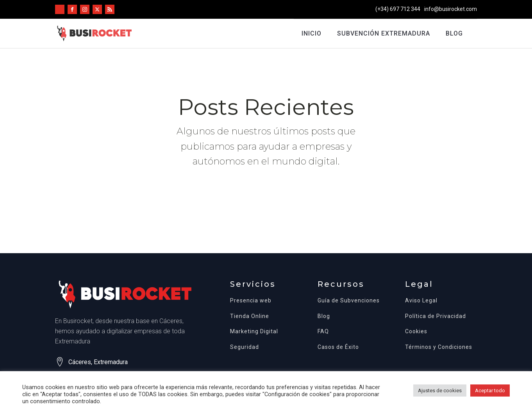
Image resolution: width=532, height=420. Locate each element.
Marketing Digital (254, 332)
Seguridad (245, 347)
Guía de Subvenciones (349, 301)
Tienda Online (250, 316)
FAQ (323, 332)
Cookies (416, 332)
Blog (454, 33)
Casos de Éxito (338, 347)
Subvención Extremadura (384, 33)
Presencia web (251, 301)
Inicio (312, 33)
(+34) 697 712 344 (398, 9)
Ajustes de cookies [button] (440, 391)
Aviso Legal (421, 301)
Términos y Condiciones (439, 347)
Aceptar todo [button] (490, 391)
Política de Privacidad (436, 316)
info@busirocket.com (451, 9)
